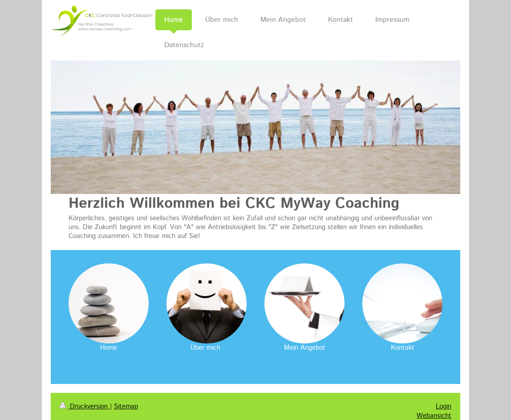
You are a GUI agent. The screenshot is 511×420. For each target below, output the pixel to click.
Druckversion (85, 406)
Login (444, 406)
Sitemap (126, 406)
